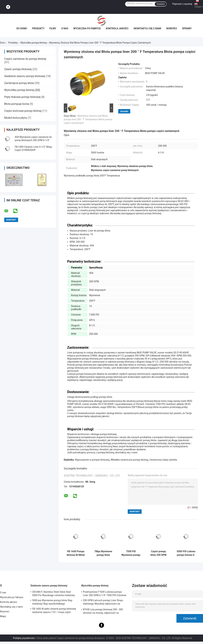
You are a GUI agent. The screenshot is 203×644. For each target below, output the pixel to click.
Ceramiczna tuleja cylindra (163, 460)
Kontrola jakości (117, 28)
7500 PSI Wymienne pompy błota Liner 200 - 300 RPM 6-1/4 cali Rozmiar (131, 553)
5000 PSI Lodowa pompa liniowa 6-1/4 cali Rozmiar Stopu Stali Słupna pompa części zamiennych (186, 553)
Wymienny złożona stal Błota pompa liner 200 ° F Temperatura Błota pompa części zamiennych (88, 119)
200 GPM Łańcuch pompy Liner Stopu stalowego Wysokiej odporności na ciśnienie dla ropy (103, 603)
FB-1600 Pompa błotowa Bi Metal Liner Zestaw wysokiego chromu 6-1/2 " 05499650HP (76, 553)
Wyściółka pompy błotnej (33, 43)
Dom (2, 43)
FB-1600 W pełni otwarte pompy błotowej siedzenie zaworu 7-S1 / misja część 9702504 (54, 611)
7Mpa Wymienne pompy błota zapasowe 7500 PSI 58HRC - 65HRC (103, 553)
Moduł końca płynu (16, 118)
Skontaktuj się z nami (147, 28)
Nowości (172, 28)
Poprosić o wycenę (182, 4)
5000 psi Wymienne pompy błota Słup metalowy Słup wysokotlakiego (52, 602)
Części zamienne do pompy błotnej (25, 59)
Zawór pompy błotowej (18, 69)
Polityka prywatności (24, 638)
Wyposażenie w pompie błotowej (92, 460)
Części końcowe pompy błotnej (23, 111)
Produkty (38, 28)
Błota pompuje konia (17, 104)
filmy (53, 28)
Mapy (3, 616)
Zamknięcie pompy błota (19, 83)
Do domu (22, 28)
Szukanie (161, 4)
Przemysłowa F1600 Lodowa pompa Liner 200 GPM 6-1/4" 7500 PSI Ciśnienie (105, 594)
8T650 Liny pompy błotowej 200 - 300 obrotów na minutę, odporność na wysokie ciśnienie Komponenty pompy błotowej (103, 612)
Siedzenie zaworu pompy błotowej (25, 76)
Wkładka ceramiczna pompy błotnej (129, 460)
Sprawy (187, 28)
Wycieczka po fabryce (87, 28)
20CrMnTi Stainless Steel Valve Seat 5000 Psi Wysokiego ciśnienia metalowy (53, 594)
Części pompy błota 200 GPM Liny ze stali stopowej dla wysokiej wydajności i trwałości (158, 553)
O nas (65, 28)
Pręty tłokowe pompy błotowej (22, 97)
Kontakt (124, 111)
